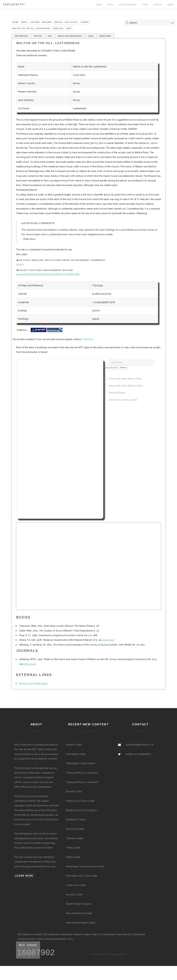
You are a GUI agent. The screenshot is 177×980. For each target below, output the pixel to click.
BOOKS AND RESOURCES (70, 36)
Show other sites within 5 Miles (125, 379)
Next (69, 28)
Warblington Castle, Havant (81, 763)
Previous (58, 28)
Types (145, 5)
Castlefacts (14, 4)
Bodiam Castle (74, 745)
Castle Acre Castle (76, 885)
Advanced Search (27, 939)
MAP (50, 36)
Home (99, 5)
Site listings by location (30, 934)
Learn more (24, 876)
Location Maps (127, 5)
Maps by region (82, 934)
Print (124, 368)
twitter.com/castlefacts (138, 754)
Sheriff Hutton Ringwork (79, 904)
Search (158, 5)
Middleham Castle (76, 819)
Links (70, 939)
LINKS (91, 36)
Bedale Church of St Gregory (82, 810)
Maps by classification (103, 934)
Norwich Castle (74, 895)
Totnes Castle (73, 848)
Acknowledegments (56, 939)
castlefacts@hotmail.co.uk (140, 745)
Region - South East (66, 22)
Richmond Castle (75, 829)
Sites (110, 5)
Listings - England (41, 22)
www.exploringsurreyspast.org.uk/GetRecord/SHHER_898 (48, 274)
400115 (20, 264)
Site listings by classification (58, 934)
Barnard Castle (74, 791)
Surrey (85, 22)
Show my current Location (123, 400)
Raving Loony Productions (33, 683)
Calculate (111, 368)
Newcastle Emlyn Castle (79, 913)
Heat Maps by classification (131, 934)
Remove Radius (117, 393)
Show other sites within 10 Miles (126, 386)
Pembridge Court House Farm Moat (85, 866)
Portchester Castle (76, 754)
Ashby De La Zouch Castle (80, 801)
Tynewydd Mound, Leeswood (82, 773)
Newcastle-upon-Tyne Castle (82, 876)
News (171, 5)
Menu (24, 22)
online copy (108, 640)
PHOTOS (38, 36)
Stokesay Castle (75, 838)
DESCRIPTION (21, 36)
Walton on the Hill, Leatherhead (31, 28)
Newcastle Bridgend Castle (81, 923)
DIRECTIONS (105, 36)
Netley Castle (73, 857)
